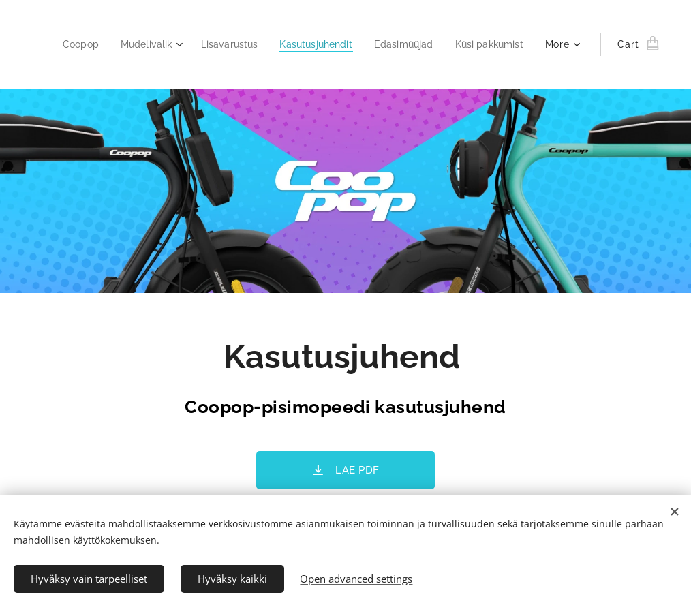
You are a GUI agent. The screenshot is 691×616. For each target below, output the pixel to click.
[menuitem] (155, 44)
